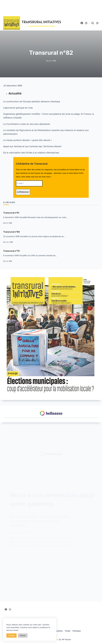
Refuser (23, 638)
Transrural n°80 (11, 232)
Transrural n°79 (11, 251)
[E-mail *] (29, 183)
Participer (77, 631)
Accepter (11, 638)
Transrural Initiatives (41, 22)
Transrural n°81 (11, 213)
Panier (68, 631)
